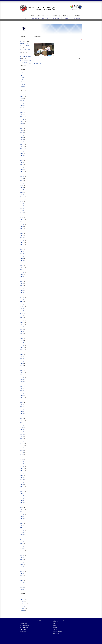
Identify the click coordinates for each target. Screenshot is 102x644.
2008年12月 (22, 510)
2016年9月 (22, 327)
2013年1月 (22, 418)
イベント (23, 75)
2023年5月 (22, 160)
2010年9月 (22, 473)
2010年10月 (22, 471)
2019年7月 (22, 252)
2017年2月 (22, 316)
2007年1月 (22, 548)
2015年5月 (22, 361)
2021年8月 (22, 204)
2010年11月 (22, 468)
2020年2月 (22, 236)
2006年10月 (22, 555)
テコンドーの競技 (24, 624)
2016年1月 (22, 343)
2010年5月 (22, 482)
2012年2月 (22, 439)
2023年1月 (22, 169)
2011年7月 (22, 452)
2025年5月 (22, 105)
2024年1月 (22, 142)
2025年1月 (22, 115)
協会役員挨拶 (56, 622)
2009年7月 (22, 498)
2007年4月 (22, 542)
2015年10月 (22, 350)
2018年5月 (22, 284)
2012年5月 (22, 432)
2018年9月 (22, 274)
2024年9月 (22, 124)
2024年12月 (22, 117)
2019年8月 (22, 249)
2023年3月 (22, 165)
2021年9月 (22, 201)
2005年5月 (22, 580)
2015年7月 (22, 357)
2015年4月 (22, 363)
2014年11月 (22, 375)
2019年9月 (22, 247)
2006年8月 (22, 558)
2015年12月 (22, 345)
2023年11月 (22, 147)
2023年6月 (22, 158)
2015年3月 (22, 366)
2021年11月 (22, 197)
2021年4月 (22, 210)
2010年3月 (22, 484)
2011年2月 (22, 462)
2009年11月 (22, 489)
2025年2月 (22, 112)
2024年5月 (22, 133)
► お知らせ (38, 620)
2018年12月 (22, 268)
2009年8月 (22, 496)
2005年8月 (22, 576)
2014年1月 (22, 395)
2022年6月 (22, 185)
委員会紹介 (55, 629)
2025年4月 (22, 108)
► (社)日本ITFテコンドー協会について (60, 620)
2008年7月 (22, 519)
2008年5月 (22, 521)
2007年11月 (22, 528)
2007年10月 (22, 530)
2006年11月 (22, 553)
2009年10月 (22, 491)
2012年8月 (22, 427)
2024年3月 (22, 137)
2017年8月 (22, 302)
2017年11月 (22, 295)
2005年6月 (22, 578)
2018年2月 (22, 290)
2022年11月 (22, 174)
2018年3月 (22, 288)
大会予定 (23, 82)
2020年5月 (22, 229)
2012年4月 (22, 434)
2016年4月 (22, 336)
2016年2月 (22, 341)
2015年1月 (22, 370)
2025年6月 (22, 103)
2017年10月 (22, 297)
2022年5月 (22, 188)
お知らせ (23, 73)
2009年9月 (22, 494)
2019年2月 (22, 263)
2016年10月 (22, 325)
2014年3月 (22, 391)
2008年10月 (22, 514)
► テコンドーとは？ (24, 622)
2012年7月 (22, 430)
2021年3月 (22, 213)
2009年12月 (22, 487)
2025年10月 (22, 96)
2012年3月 (22, 437)
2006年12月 (22, 551)
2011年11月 (22, 446)
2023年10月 (22, 149)
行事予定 (23, 87)
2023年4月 (22, 163)
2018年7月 (22, 279)
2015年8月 (22, 354)
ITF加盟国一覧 (56, 633)
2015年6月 (22, 359)
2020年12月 (22, 220)
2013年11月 (22, 400)
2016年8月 (22, 329)
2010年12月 (22, 466)
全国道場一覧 (23, 632)
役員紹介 (55, 628)
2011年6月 (22, 455)
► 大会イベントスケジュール (42, 622)
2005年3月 (22, 583)
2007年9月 (22, 532)
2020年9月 (22, 226)
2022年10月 (22, 176)
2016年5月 (22, 334)
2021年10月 (22, 199)
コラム (22, 77)
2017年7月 (22, 304)
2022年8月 (22, 181)
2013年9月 (22, 402)
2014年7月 (22, 384)
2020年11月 (22, 222)
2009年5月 (22, 503)
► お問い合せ (39, 624)
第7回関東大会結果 (37, 64)
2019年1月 (22, 265)
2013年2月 (22, 416)
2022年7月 (22, 183)
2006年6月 (22, 560)
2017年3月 (22, 313)
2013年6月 (22, 407)
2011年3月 (22, 459)
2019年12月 (22, 240)
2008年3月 (22, 526)
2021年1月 (22, 217)
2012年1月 (22, 441)
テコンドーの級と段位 (25, 626)
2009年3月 (22, 507)
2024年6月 (22, 131)
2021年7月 (22, 206)
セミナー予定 (24, 80)
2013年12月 (22, 398)
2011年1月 (22, 464)
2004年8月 (22, 589)
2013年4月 (22, 411)
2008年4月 (22, 523)
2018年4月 (22, 286)
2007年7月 (22, 537)
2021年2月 (22, 215)
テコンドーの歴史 (24, 628)
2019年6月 (22, 254)
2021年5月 (22, 208)
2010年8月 (22, 475)
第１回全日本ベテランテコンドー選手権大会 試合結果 (25, 57)
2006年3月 (22, 567)
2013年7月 (22, 405)
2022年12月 (22, 172)
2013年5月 (22, 409)
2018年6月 (22, 281)
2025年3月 (22, 110)
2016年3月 (22, 338)
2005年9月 (22, 574)
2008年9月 (22, 516)
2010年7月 (22, 478)
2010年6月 (22, 480)
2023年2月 (22, 167)
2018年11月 (22, 270)
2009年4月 (22, 505)
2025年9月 (22, 99)
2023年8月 (22, 153)
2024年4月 (22, 135)
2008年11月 (22, 512)
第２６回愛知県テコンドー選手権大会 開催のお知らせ (25, 51)
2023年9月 (22, 151)
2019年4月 (22, 258)
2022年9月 (22, 178)
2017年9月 (22, 299)
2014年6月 (22, 386)
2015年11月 (22, 347)
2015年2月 (22, 368)
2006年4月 (22, 564)
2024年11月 (22, 119)
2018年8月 (22, 277)
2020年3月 (22, 233)
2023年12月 (22, 144)
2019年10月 (22, 245)
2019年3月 (22, 261)
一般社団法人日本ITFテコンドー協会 (35, 5)
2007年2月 (22, 546)
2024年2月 (22, 140)
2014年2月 (22, 393)
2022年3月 (22, 190)
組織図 (54, 626)
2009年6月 (22, 500)
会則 (54, 624)
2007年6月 (22, 539)
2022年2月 (22, 192)
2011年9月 (22, 448)
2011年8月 (22, 450)
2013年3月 (22, 414)
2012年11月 (22, 423)
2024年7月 (22, 128)
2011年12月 (22, 443)
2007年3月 (22, 544)
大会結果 (23, 84)
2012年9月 (22, 425)
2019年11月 (22, 242)
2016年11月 (22, 322)
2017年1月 (22, 318)
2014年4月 (22, 389)
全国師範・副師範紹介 (58, 632)
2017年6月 (22, 306)
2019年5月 (22, 256)
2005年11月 (22, 569)
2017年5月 (22, 309)
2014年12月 (22, 373)
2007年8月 (22, 535)
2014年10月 (22, 377)
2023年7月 (22, 156)
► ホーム (22, 620)
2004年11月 (22, 585)
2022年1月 (22, 194)
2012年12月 (22, 420)
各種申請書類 (23, 629)
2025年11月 (22, 94)
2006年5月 (22, 562)
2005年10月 (22, 571)
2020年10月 (22, 224)
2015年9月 (22, 352)
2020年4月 (22, 231)
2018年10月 (22, 272)
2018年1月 (22, 293)
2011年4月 (22, 457)
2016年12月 (22, 320)
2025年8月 (22, 101)
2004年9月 (22, 587)
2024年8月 (22, 126)
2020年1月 (22, 238)
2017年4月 (22, 311)
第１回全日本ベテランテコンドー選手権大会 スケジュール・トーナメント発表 (25, 62)
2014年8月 (22, 382)
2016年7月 (22, 331)
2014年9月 (22, 379)
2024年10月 (22, 121)
